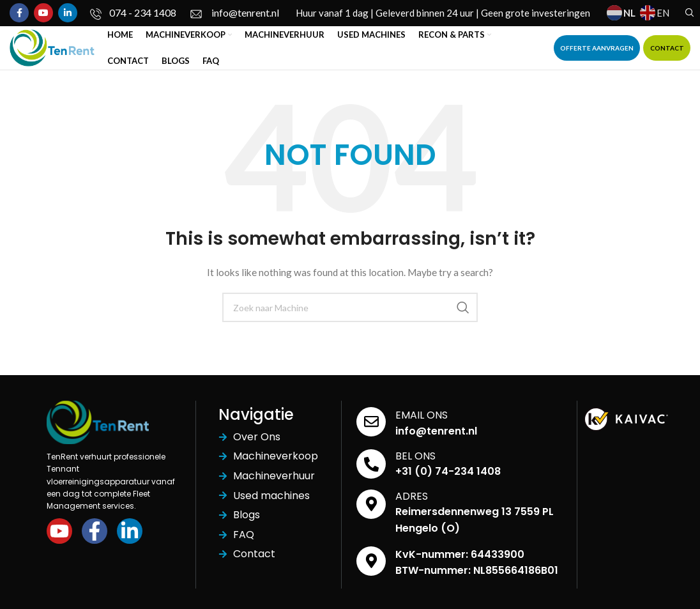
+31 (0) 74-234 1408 (448, 480)
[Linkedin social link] (68, 13)
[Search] (688, 13)
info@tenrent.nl (436, 439)
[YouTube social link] (43, 13)
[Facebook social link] (19, 13)
